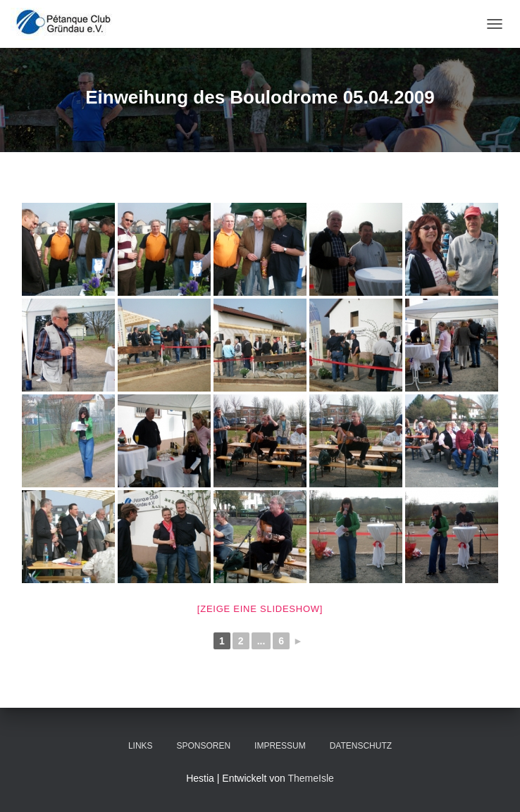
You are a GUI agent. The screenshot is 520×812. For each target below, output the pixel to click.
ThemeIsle (310, 778)
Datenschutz (361, 746)
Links (141, 746)
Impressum (280, 746)
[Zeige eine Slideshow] (260, 609)
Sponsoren (203, 746)
